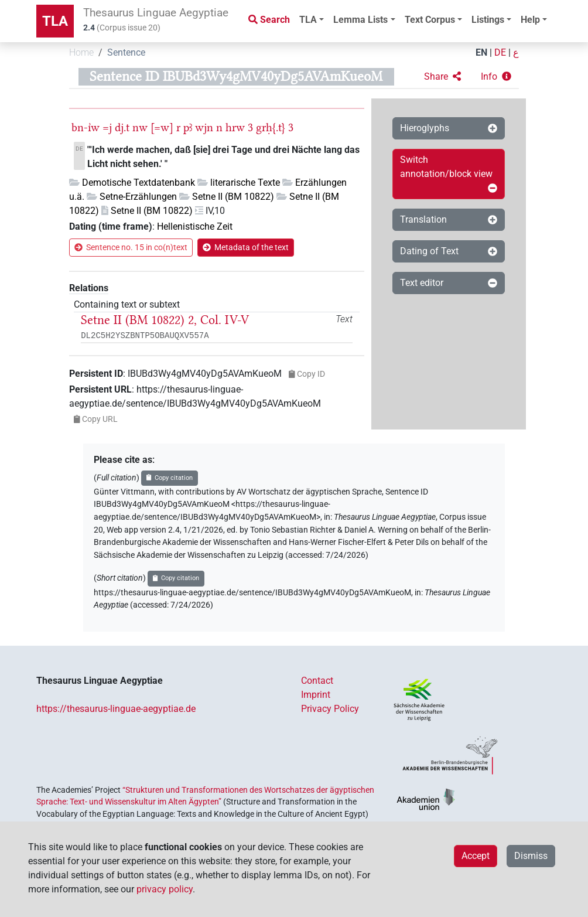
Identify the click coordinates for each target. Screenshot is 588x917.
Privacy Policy (330, 709)
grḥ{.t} (271, 127)
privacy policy (165, 889)
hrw (235, 127)
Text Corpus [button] (430, 20)
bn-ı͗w (86, 127)
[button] (442, 77)
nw (140, 127)
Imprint (316, 695)
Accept (476, 856)
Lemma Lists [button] (360, 20)
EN (481, 52)
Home (81, 52)
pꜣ (188, 127)
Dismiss (531, 856)
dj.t (122, 127)
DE (500, 52)
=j (107, 127)
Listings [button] (488, 20)
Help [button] (530, 20)
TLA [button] (308, 20)
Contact (317, 681)
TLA (55, 21)
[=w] (162, 127)
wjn (204, 127)
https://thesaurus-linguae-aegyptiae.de (116, 709)
